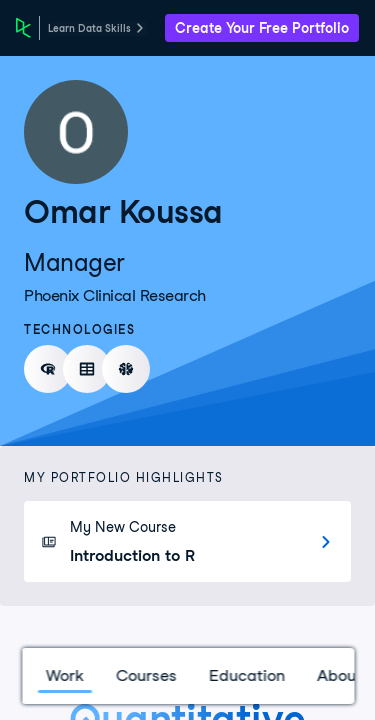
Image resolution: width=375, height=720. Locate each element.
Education (246, 675)
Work (64, 675)
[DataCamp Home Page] (23, 28)
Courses (145, 675)
